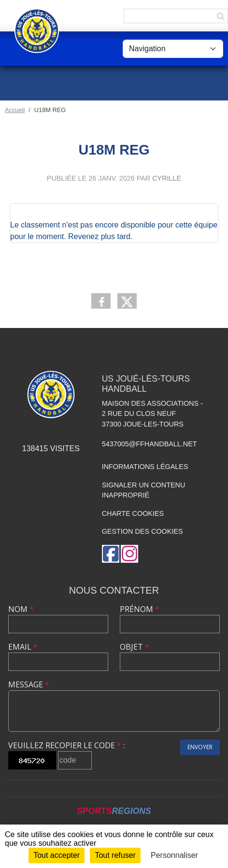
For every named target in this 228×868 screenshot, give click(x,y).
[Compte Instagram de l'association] (129, 554)
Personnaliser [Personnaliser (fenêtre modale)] (174, 855)
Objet (135, 647)
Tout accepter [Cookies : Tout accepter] (57, 855)
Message (29, 684)
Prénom (140, 609)
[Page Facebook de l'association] (111, 554)
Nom (21, 609)
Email (23, 647)
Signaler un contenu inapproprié (144, 490)
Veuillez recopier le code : (66, 745)
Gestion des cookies (142, 531)
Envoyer (200, 747)
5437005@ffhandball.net (150, 444)
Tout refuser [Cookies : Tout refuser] (115, 855)
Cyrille (167, 178)
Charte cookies (133, 513)
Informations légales (145, 467)
